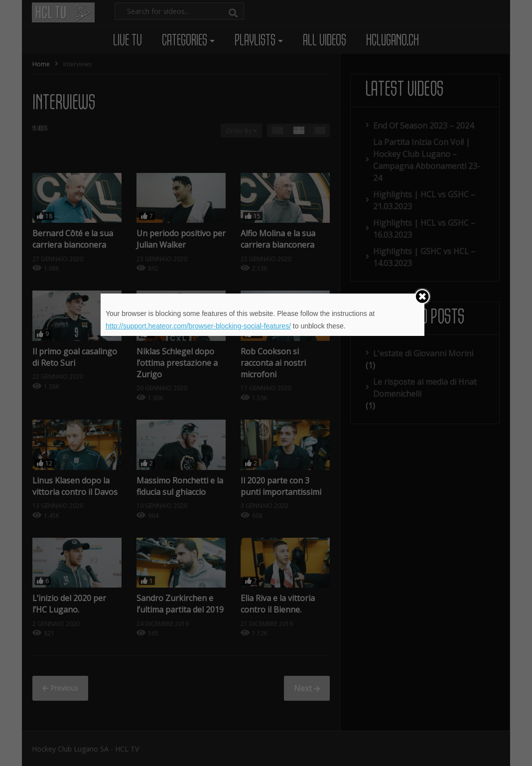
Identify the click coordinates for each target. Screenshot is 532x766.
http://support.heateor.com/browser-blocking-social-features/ (198, 326)
